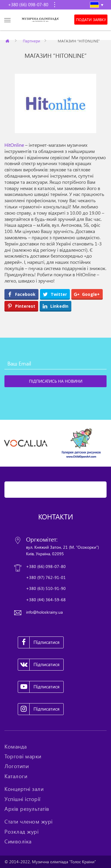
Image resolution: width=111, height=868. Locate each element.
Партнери (32, 41)
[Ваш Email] (55, 363)
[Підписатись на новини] (55, 381)
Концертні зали (24, 789)
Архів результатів (27, 809)
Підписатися (39, 642)
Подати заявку (91, 20)
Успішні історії (22, 799)
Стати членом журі (29, 821)
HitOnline (14, 145)
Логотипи (17, 766)
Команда (16, 746)
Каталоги (16, 776)
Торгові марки (23, 756)
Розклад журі (21, 832)
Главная (8, 41)
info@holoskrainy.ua (44, 612)
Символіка (18, 841)
